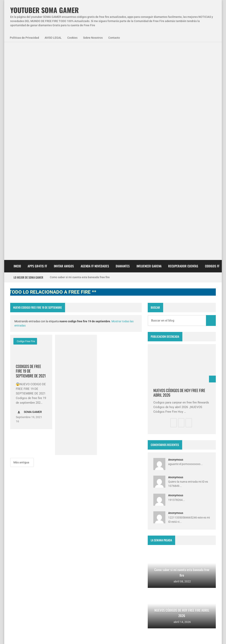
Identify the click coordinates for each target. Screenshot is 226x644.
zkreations (195, 515)
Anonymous (176, 246)
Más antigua (22, 249)
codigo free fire (26, 128)
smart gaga (59, 568)
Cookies (72, 38)
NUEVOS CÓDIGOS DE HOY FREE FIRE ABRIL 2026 (179, 179)
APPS (17, 546)
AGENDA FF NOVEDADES (95, 52)
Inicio (17, 52)
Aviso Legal (51, 636)
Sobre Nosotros (93, 38)
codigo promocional (49, 557)
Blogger (210, 515)
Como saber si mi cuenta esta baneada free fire (80, 64)
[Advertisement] (76, 181)
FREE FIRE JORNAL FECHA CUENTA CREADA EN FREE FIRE (120, 585)
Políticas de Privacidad (24, 38)
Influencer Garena (149, 52)
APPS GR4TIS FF (37, 52)
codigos (19, 568)
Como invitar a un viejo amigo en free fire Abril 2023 (121, 605)
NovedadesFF (54, 546)
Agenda (33, 546)
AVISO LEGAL (53, 38)
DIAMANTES (123, 52)
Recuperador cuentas (183, 52)
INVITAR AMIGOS (64, 52)
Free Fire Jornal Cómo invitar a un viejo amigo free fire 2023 (121, 545)
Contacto (114, 38)
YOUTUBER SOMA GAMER (44, 10)
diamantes (38, 568)
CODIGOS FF (212, 52)
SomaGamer (21, 557)
